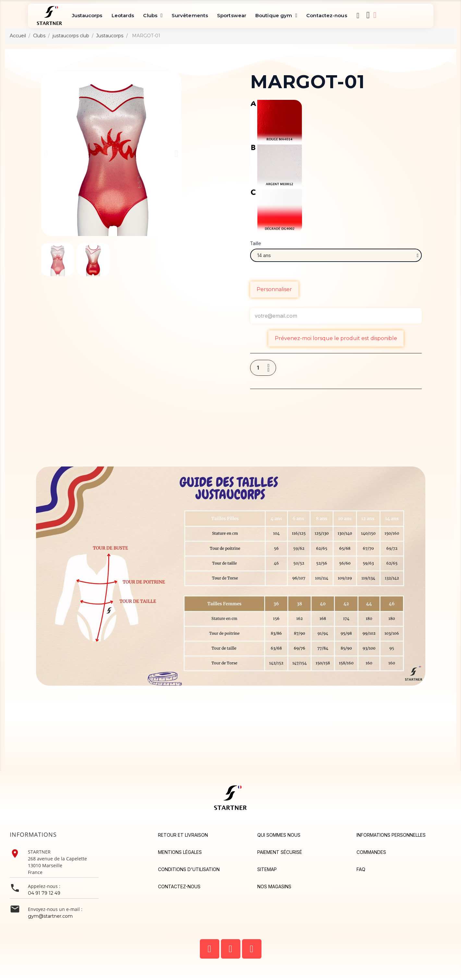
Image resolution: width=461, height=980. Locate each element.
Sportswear (232, 15)
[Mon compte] (375, 15)
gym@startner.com (50, 916)
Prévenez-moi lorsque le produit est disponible (336, 338)
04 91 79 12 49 (44, 893)
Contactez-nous (327, 15)
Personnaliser (274, 289)
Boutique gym (276, 16)
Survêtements (190, 15)
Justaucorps (87, 15)
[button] (358, 16)
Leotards (123, 15)
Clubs (153, 16)
